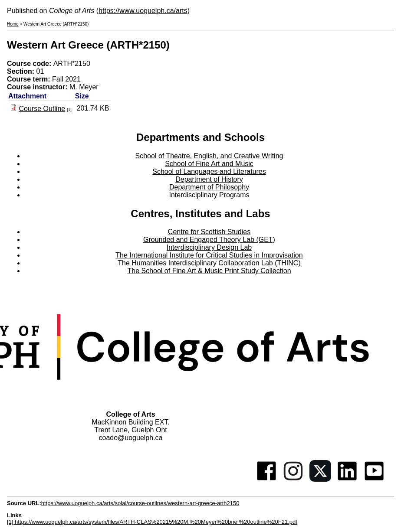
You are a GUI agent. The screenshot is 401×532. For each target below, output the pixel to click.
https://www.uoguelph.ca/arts (143, 11)
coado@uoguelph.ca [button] (130, 438)
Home (13, 24)
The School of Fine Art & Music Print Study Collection (209, 271)
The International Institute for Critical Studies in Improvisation (209, 255)
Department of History (209, 179)
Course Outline (42, 109)
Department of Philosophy (209, 187)
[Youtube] (374, 479)
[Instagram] (293, 479)
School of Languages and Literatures (209, 171)
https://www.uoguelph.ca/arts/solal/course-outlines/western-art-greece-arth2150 (140, 503)
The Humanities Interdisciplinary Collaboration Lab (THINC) (209, 263)
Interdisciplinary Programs (209, 195)
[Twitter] (320, 479)
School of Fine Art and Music (209, 164)
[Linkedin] (347, 479)
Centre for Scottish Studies (209, 232)
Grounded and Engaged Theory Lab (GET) (209, 240)
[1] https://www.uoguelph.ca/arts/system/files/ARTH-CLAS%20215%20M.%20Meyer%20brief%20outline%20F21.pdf (152, 522)
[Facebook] (266, 479)
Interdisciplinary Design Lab (209, 247)
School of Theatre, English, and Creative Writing (209, 156)
